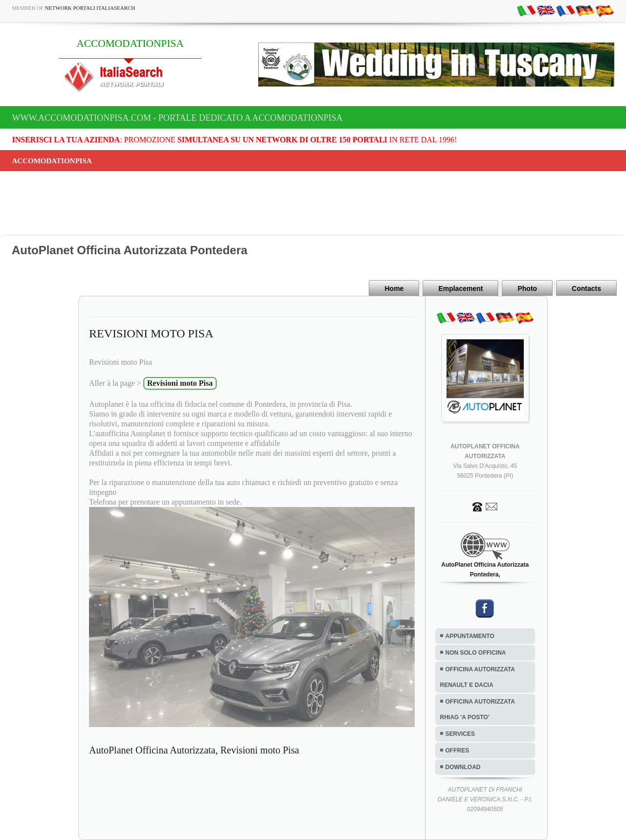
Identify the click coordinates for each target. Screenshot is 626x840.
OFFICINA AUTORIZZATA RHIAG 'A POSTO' (478, 709)
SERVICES (460, 734)
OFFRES (458, 751)
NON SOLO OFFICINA (476, 653)
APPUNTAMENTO (470, 636)
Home (394, 288)
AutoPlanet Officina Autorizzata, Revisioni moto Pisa (194, 750)
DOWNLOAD (463, 767)
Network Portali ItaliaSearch (90, 8)
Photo (527, 288)
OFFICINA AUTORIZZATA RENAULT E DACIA (478, 677)
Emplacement (460, 288)
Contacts (586, 288)
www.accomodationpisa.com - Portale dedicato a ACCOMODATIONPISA (178, 118)
